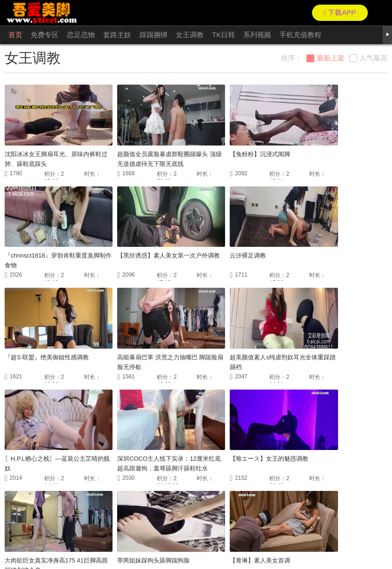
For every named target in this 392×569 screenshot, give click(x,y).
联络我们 (13, 541)
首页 (15, 35)
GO (288, 496)
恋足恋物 (81, 35)
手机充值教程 (300, 35)
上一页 (135, 496)
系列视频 (257, 35)
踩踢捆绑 (153, 35)
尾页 (267, 496)
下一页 (240, 496)
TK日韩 (223, 35)
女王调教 (190, 35)
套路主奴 (117, 35)
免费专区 (45, 35)
